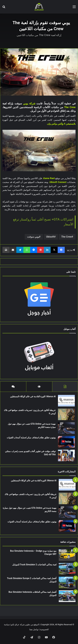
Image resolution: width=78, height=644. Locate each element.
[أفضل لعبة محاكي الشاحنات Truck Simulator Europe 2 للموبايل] (67, 582)
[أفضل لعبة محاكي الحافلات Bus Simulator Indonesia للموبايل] (67, 596)
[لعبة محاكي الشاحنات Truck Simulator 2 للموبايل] (67, 569)
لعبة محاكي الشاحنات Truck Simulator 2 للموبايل (34, 565)
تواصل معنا (34, 629)
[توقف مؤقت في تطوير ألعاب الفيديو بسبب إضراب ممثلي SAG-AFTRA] (66, 455)
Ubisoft (50, 237)
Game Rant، (49, 178)
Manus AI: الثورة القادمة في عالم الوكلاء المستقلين (33, 396)
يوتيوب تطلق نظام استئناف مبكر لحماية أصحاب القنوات (31, 438)
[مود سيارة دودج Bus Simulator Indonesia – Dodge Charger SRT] (67, 555)
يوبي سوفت (33, 237)
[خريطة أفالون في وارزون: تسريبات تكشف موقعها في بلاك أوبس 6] (66, 414)
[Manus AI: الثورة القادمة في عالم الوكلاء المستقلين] (66, 401)
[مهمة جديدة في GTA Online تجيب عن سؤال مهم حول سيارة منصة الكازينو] (66, 428)
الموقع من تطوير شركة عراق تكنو (25, 625)
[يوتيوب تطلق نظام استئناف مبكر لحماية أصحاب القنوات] (66, 442)
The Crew (66, 237)
